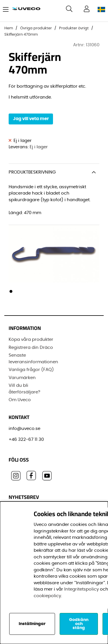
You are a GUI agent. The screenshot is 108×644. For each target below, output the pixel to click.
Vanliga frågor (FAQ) (31, 370)
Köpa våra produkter (31, 340)
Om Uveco (20, 400)
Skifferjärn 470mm (21, 35)
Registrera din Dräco (31, 348)
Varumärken (22, 378)
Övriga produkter (36, 28)
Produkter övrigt (74, 28)
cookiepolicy (47, 596)
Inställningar (32, 624)
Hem (9, 28)
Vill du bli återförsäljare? (24, 389)
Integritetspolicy (82, 589)
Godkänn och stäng (79, 624)
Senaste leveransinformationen (33, 359)
